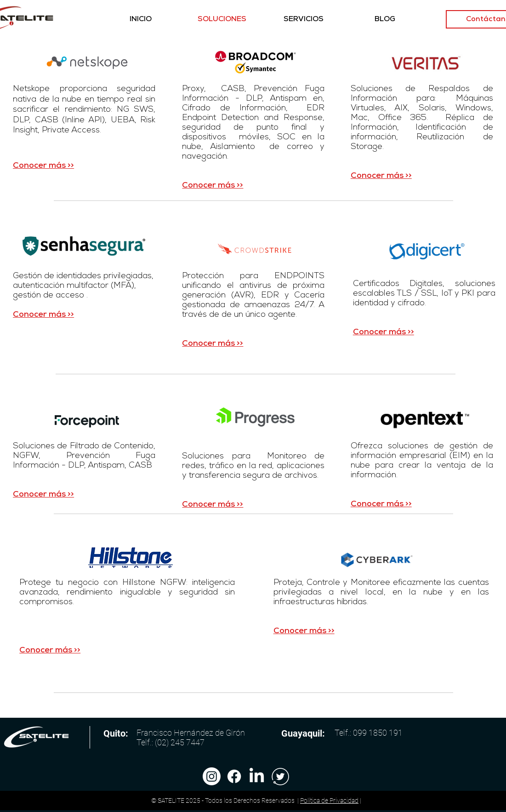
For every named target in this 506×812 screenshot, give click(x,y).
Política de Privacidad (329, 801)
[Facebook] (234, 776)
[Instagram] (212, 776)
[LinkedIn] (257, 776)
